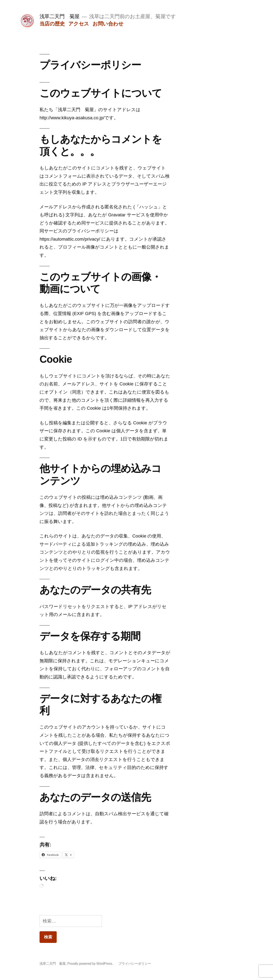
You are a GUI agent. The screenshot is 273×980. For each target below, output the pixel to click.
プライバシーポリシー (135, 964)
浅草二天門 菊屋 (60, 16)
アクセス (79, 24)
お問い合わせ (108, 24)
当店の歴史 (52, 24)
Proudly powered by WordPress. (91, 964)
